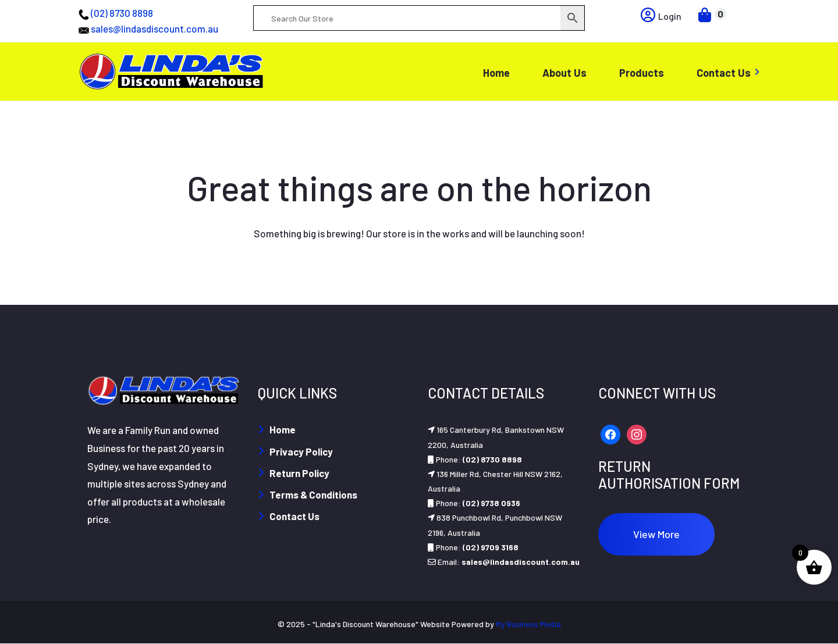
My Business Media (528, 624)
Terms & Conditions (313, 494)
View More (656, 534)
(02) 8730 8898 (122, 13)
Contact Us (294, 516)
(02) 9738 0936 (491, 503)
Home (283, 429)
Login (661, 16)
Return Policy (299, 473)
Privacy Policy (301, 451)
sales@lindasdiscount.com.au (155, 29)
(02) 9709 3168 (491, 547)
